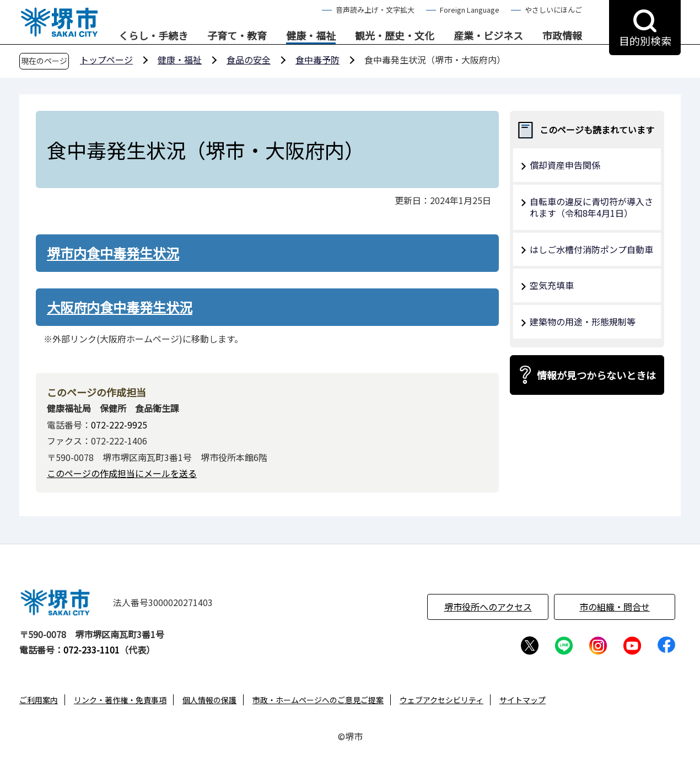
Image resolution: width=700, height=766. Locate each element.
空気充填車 (552, 285)
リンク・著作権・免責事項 (120, 700)
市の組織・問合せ (615, 607)
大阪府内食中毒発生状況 (120, 307)
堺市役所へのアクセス (488, 607)
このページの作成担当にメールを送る (122, 473)
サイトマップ (523, 700)
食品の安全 (249, 60)
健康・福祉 (311, 36)
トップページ (106, 60)
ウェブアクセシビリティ (441, 700)
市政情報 (562, 36)
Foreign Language (470, 10)
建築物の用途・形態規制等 (583, 322)
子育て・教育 (237, 36)
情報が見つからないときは (596, 375)
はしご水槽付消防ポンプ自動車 (591, 249)
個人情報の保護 (209, 700)
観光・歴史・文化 (395, 36)
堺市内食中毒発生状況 (113, 253)
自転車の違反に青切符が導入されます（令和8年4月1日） (591, 207)
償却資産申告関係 (565, 165)
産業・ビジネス (488, 36)
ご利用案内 (39, 700)
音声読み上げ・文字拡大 (375, 10)
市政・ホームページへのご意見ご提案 (318, 700)
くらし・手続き (153, 36)
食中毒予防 (317, 60)
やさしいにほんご (553, 10)
